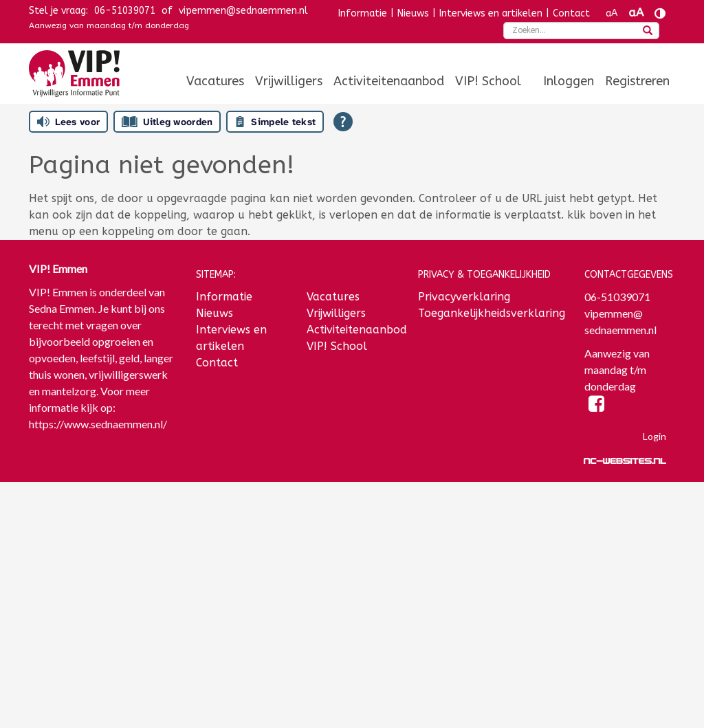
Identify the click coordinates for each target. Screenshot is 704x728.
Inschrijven (102, 698)
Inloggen (569, 81)
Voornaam (55, 595)
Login (654, 436)
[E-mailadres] (102, 571)
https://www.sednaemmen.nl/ (98, 424)
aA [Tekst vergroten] (636, 13)
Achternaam (59, 640)
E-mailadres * (63, 550)
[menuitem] (215, 81)
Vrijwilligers (289, 81)
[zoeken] (648, 32)
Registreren (637, 81)
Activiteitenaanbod (389, 81)
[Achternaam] (102, 661)
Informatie (363, 13)
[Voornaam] (102, 616)
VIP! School (488, 81)
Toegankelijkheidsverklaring (492, 313)
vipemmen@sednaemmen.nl (243, 11)
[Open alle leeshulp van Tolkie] (343, 122)
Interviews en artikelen (491, 13)
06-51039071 (125, 11)
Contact (571, 13)
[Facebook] (596, 406)
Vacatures (215, 81)
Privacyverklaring (464, 297)
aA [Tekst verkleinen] (612, 13)
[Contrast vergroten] (660, 13)
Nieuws (413, 13)
